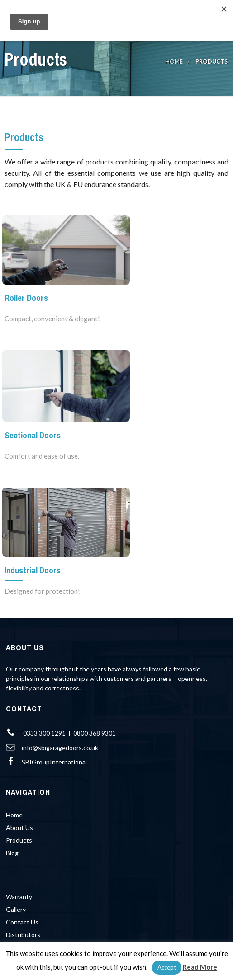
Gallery (16, 909)
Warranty (19, 897)
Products (19, 840)
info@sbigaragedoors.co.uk (60, 748)
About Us (19, 828)
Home (174, 62)
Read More (200, 967)
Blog (12, 853)
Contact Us (22, 922)
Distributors (23, 935)
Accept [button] (167, 967)
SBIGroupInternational (54, 762)
